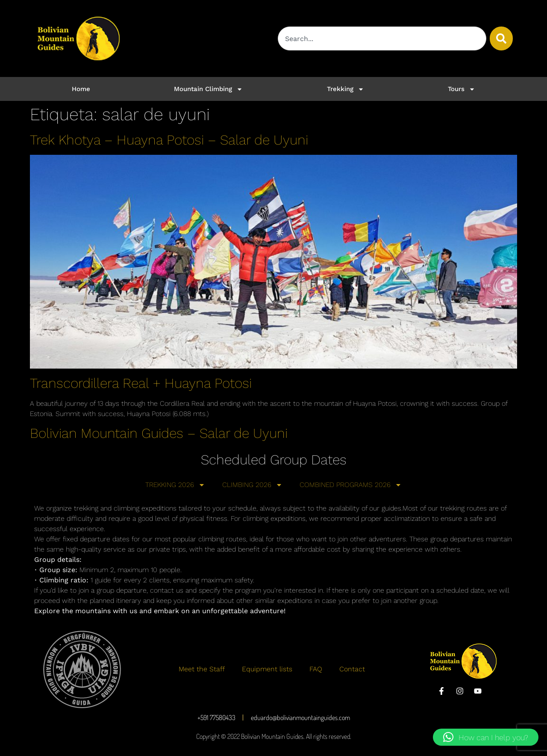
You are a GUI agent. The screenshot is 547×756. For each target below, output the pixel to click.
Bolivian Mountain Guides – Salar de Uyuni (159, 433)
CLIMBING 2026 (252, 485)
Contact (352, 669)
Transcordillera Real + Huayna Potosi (141, 383)
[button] (486, 737)
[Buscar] (501, 38)
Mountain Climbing (208, 89)
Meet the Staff (202, 669)
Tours (462, 89)
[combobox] (382, 38)
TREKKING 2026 (175, 485)
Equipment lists (267, 669)
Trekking (346, 89)
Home (81, 89)
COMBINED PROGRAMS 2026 (351, 485)
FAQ (316, 669)
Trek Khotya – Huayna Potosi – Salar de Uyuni (169, 140)
